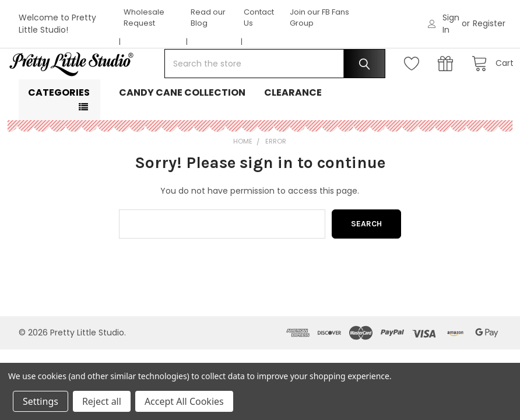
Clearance (293, 128)
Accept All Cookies (184, 401)
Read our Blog (208, 18)
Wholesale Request (144, 18)
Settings (41, 401)
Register (489, 23)
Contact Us (259, 18)
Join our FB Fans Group (319, 18)
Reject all (102, 401)
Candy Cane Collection (182, 128)
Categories (59, 128)
